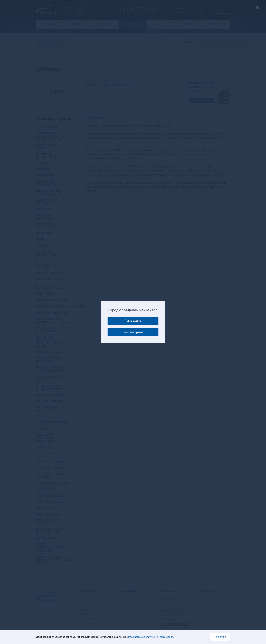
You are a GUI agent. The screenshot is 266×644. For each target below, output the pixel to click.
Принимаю (220, 637)
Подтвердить (133, 321)
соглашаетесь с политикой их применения (150, 637)
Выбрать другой (133, 332)
